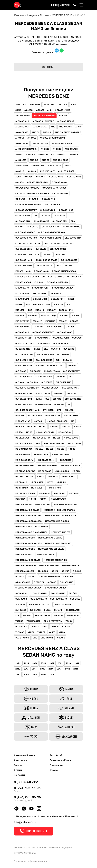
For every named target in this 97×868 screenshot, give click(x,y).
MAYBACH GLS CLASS (57, 421)
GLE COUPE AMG (63, 382)
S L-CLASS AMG (23, 582)
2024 (35, 663)
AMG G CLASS (71, 149)
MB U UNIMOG (54, 488)
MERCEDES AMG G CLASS (50, 538)
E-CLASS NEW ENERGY (63, 288)
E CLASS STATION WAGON (64, 271)
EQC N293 (20, 310)
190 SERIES (35, 105)
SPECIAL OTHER (42, 616)
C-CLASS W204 (48, 210)
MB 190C (31, 427)
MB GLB (76, 471)
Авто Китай (56, 755)
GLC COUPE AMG (52, 371)
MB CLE (57, 438)
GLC (62, 366)
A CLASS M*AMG (44, 110)
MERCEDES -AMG (23, 504)
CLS (37, 255)
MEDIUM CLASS (58, 499)
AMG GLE (74, 155)
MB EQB (50, 449)
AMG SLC (20, 171)
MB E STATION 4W (24, 449)
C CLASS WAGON (60, 193)
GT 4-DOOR (48, 410)
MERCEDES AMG (43, 504)
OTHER (55, 571)
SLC (49, 604)
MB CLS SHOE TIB (24, 443)
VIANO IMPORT (22, 638)
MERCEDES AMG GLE (25, 549)
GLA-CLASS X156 (44, 360)
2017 (26, 669)
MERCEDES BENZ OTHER (55, 560)
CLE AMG (55, 243)
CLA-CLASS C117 (73, 238)
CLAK (38, 243)
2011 (76, 669)
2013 (59, 669)
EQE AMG (40, 310)
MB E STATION (75, 443)
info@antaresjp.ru (25, 822)
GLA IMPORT (63, 355)
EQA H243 (38, 305)
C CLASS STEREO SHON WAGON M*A (32, 193)
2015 (43, 669)
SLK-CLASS (35, 610)
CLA (73, 221)
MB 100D (20, 427)
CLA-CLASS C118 (24, 243)
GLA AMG (56, 349)
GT (69, 405)
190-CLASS (49, 105)
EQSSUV (63, 321)
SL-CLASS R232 (36, 604)
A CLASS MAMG (23, 116)
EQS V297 (37, 321)
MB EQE (71, 449)
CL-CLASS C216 (60, 221)
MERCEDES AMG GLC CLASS (58, 543)
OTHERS (65, 571)
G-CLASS (70, 327)
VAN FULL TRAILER (37, 632)
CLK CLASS (41, 249)
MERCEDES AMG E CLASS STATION (31, 532)
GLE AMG (20, 382)
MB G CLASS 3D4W (24, 460)
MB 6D (29, 432)
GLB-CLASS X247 (24, 366)
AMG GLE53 (21, 160)
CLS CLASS (60, 255)
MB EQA (39, 449)
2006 (52, 674)
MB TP (50, 482)
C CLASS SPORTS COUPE (27, 188)
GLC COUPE (35, 371)
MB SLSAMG (21, 482)
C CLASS (19, 182)
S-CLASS (52, 582)
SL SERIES (75, 599)
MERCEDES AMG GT (24, 554)
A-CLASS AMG (22, 121)
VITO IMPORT (47, 638)
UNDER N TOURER (39, 627)
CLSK (58, 266)
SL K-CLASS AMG (39, 599)
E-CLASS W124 (22, 293)
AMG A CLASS (65, 127)
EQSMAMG (50, 321)
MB (73, 421)
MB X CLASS (60, 493)
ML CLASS (43, 571)
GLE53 (39, 393)
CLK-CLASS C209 (24, 255)
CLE (46, 243)
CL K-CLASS (59, 216)
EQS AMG (64, 316)
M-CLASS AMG (35, 416)
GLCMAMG (61, 377)
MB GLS (40, 477)
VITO (35, 638)
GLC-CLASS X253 (24, 377)
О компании (56, 765)
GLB (58, 360)
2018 (18, 669)
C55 (35, 216)
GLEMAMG (58, 393)
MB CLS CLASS (71, 438)
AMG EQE (45, 149)
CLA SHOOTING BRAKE (51, 238)
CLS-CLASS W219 (44, 266)
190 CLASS (21, 105)
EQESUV (45, 316)
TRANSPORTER (34, 621)
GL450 (37, 349)
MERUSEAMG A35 (71, 566)
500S (73, 105)
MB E (38, 443)
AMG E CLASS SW (40, 143)
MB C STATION (65, 432)
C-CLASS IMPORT (53, 205)
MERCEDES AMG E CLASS (57, 521)
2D (59, 105)
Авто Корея (20, 760)
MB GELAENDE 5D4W (71, 466)
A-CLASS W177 (40, 127)
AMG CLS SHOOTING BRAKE (53, 138)
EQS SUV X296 (22, 321)
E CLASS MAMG (41, 271)
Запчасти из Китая (60, 760)
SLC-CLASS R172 (63, 604)
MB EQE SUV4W (23, 455)
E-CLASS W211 (58, 293)
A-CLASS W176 (23, 127)
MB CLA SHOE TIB (41, 438)
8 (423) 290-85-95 (27, 797)
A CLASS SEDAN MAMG (44, 116)
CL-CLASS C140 (23, 221)
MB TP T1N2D (22, 488)
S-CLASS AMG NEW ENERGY (28, 588)
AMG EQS (57, 149)
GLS (47, 399)
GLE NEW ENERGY (50, 388)
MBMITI (32, 499)
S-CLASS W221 (22, 593)
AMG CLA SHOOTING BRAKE (68, 132)
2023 (43, 663)
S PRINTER (39, 582)
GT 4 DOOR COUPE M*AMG (27, 410)
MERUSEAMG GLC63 (25, 571)
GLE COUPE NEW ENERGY (27, 388)
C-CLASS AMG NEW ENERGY (28, 205)
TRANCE (19, 621)
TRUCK (69, 621)
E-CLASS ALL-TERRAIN (57, 282)
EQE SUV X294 (66, 310)
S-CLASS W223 (58, 593)
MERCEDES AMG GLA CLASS (29, 543)
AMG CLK (20, 138)
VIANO (62, 632)
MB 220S (54, 427)
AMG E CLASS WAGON (62, 143)
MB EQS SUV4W (41, 455)
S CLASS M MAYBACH (50, 577)
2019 (77, 663)
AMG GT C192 (22, 166)
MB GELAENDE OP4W (25, 471)
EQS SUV (76, 316)
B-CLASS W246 (74, 177)
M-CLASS (20, 416)
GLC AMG (72, 366)
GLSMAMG (59, 405)
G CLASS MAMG (23, 327)
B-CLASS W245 (56, 177)
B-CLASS (41, 177)
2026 (18, 663)
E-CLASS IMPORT (40, 288)
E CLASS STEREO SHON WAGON (30, 277)
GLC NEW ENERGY (71, 371)
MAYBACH (39, 421)
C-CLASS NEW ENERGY (26, 210)
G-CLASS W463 (65, 332)
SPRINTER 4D (73, 616)
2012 (68, 669)
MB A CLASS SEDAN (45, 432)
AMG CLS (32, 138)
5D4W (18, 110)
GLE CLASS (33, 382)
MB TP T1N (61, 482)
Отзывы (54, 770)
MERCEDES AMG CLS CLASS (29, 521)
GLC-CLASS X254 (44, 377)
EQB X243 (58, 305)
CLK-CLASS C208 (58, 249)
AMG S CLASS (55, 166)
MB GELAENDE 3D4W (48, 466)
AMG (53, 127)
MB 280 (19, 432)
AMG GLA (30, 155)
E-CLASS (39, 282)
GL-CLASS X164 (61, 343)
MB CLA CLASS (22, 438)
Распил (18, 765)
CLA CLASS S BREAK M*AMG (52, 232)
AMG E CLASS (22, 143)
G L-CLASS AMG (55, 327)
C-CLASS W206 (23, 216)
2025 (26, 663)
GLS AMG (57, 399)
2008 (35, 674)
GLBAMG (40, 366)
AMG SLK (32, 171)
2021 (60, 663)
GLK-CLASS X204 (24, 399)
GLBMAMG (52, 366)
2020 (68, 663)
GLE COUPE (47, 382)
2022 (52, 663)
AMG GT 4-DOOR (60, 160)
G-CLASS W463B (23, 338)
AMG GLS (34, 160)
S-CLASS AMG (67, 582)
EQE (30, 310)
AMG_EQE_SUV (47, 171)
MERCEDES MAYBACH (26, 566)
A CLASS (29, 110)
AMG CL (36, 132)
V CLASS (66, 627)
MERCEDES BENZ (62, 15)
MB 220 (43, 427)
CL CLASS (45, 216)
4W (66, 105)
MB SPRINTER (37, 482)
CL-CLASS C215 (41, 221)
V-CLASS (20, 632)
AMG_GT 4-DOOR (66, 171)
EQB (48, 305)
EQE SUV (51, 310)
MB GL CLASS (45, 471)
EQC (69, 305)
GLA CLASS (69, 349)
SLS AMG (27, 616)
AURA (18, 177)
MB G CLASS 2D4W (61, 455)
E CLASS (69, 266)
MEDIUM (43, 499)
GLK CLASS (72, 393)
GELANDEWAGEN (61, 338)
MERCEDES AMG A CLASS (66, 504)
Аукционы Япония (38, 15)
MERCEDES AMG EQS (25, 538)
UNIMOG (55, 627)
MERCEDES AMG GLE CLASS (51, 549)
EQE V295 (20, 316)
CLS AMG (47, 255)
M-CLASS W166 (23, 421)
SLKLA (47, 610)
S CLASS (32, 577)
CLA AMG (20, 227)
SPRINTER (58, 616)
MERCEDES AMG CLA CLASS (29, 516)
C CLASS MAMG (59, 182)
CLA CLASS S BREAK (25, 232)
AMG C (78, 127)
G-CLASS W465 (42, 338)
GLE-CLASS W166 (70, 388)
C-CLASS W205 (66, 210)
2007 (43, 674)
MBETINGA (20, 499)
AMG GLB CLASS (46, 155)
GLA (46, 349)
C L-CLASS (20, 199)
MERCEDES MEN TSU (49, 566)
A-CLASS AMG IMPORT (43, 121)
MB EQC (61, 449)
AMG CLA (47, 132)
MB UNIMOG (45, 493)
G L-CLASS (39, 327)
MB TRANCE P (38, 488)
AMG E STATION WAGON (26, 149)
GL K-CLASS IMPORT (40, 343)
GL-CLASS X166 (23, 349)
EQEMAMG (33, 316)
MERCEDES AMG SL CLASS (28, 560)
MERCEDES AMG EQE (61, 532)
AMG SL (68, 166)
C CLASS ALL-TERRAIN (38, 182)
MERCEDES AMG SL (46, 554)
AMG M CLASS (38, 166)
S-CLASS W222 (40, 593)
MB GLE (30, 477)
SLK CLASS (21, 610)
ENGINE (19, 305)
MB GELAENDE (64, 460)
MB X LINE (74, 493)
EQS (54, 316)
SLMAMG (58, 610)
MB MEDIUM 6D (69, 477)
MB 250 (77, 427)
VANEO (52, 632)
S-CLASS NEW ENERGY (56, 588)
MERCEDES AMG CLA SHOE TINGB (61, 516)
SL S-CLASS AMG (58, 599)
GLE (71, 377)
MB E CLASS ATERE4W (54, 443)
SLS (17, 616)
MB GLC (19, 477)
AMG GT (46, 160)
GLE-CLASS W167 (24, 393)
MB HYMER (53, 477)
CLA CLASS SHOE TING (26, 238)
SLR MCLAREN (73, 610)
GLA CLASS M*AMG (24, 355)
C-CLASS (34, 199)
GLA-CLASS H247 (24, 360)
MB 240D (66, 427)
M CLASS (69, 410)
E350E (71, 299)
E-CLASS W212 (22, 299)
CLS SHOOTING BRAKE (47, 260)
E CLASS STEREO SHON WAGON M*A (65, 277)
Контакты (19, 775)
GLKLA (39, 399)
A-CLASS (63, 116)
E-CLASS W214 (58, 299)
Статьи (18, 770)
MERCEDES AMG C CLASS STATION (59, 510)
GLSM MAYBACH (43, 405)
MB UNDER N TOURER (25, 493)
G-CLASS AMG (22, 332)
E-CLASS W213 (40, 299)
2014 (51, 669)
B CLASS (29, 177)
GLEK (48, 393)
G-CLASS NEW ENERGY (43, 332)
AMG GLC (62, 155)
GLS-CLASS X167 (24, 405)
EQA (28, 305)
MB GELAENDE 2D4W (25, 466)
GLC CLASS (21, 371)
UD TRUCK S (21, 627)
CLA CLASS (33, 227)
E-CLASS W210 (40, 293)
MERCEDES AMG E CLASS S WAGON (32, 527)
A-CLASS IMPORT (66, 121)
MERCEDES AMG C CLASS (27, 510)
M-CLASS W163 (53, 416)
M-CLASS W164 (71, 416)
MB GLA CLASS (62, 471)
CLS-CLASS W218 (24, 266)
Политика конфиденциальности (32, 861)
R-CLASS (20, 577)
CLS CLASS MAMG (24, 260)
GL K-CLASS (21, 343)
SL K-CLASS (21, 599)
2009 (26, 674)
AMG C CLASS (22, 132)
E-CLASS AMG (22, 288)
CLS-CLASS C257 (69, 260)
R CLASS (77, 571)
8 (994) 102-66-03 (27, 788)
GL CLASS (77, 338)
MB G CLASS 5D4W (45, 460)
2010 (18, 674)
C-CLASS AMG (48, 199)
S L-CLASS (68, 577)
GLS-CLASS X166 (73, 399)
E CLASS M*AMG (23, 271)
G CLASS (74, 321)
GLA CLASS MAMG (45, 355)
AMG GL (19, 155)
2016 (34, 669)
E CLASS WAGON (23, 282)
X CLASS (61, 638)
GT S (59, 410)
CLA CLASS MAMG (72, 227)
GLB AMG (67, 360)
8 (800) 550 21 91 (60, 5)
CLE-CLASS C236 (24, 249)
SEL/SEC (73, 593)
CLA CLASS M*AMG (51, 227)
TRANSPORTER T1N (53, 621)
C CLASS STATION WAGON (54, 188)
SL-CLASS (20, 604)
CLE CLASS (68, 243)
